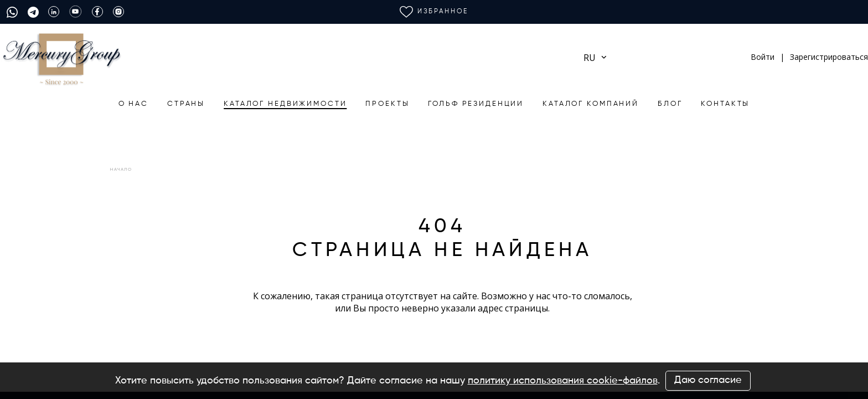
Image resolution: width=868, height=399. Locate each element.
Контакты (725, 104)
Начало (121, 169)
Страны (186, 104)
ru (595, 58)
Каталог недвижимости (285, 104)
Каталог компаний (591, 104)
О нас (133, 104)
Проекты (387, 104)
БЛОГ (670, 104)
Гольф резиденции (476, 104)
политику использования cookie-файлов (563, 381)
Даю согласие (708, 380)
